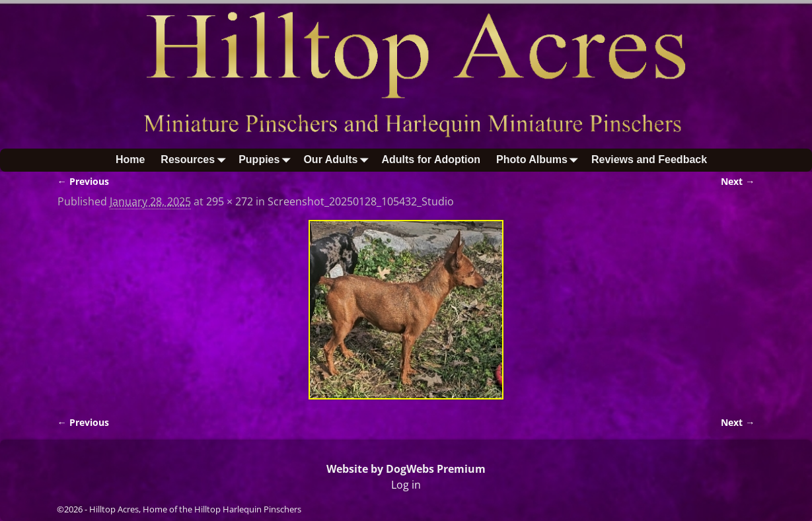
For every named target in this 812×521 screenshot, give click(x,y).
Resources (196, 160)
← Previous (83, 181)
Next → (738, 181)
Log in (406, 485)
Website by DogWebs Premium (406, 469)
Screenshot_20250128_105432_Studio (361, 201)
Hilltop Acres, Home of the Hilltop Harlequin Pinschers (195, 509)
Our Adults (338, 160)
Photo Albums (540, 160)
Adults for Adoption (431, 159)
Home (130, 159)
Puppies (267, 160)
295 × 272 (230, 201)
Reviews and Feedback (649, 159)
